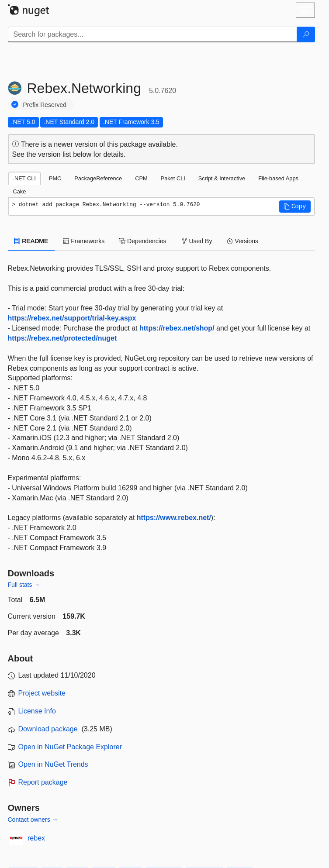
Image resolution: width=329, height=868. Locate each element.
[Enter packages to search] (152, 34)
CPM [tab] (141, 178)
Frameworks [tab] (84, 241)
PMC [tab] (55, 178)
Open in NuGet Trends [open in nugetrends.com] (53, 764)
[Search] (306, 34)
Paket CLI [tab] (173, 178)
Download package (48, 729)
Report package (43, 782)
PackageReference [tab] (98, 178)
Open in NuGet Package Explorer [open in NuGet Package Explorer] (70, 747)
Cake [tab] (20, 191)
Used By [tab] (197, 241)
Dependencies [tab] (143, 241)
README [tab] (31, 241)
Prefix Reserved (45, 105)
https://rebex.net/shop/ (177, 328)
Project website (42, 693)
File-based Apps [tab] (278, 178)
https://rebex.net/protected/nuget (62, 338)
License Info (37, 711)
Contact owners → (33, 820)
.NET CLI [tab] (24, 178)
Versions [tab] (242, 241)
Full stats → (24, 585)
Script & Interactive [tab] (222, 178)
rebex (36, 838)
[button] (295, 207)
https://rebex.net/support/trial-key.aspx (72, 318)
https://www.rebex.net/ (174, 518)
